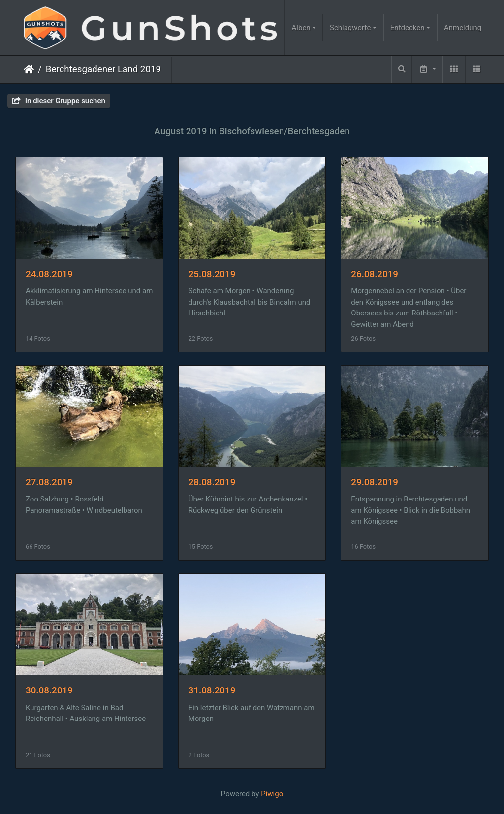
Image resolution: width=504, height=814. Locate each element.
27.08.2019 (49, 482)
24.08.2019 (49, 274)
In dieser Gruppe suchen (59, 101)
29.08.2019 (375, 482)
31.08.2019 (212, 690)
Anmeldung (463, 28)
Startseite (29, 69)
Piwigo (272, 794)
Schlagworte (350, 28)
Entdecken (408, 28)
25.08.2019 (212, 274)
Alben (301, 28)
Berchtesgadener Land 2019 (103, 69)
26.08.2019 (375, 274)
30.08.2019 (49, 690)
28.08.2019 (212, 482)
